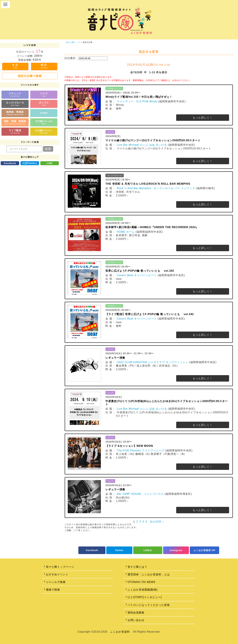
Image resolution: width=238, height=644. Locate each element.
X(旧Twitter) (30, 163)
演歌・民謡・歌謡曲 (15, 122)
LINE (50, 163)
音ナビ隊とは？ (137, 567)
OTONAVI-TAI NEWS (141, 582)
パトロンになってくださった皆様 (149, 605)
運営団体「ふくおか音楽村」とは (149, 574)
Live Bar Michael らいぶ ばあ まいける (142, 145)
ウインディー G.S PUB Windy (137, 101)
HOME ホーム (126, 232)
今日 (15, 66)
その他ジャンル (44, 122)
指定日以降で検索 (30, 76)
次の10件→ (157, 522)
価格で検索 (53, 590)
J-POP (44, 113)
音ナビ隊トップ (73, 42)
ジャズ (44, 94)
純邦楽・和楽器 (15, 113)
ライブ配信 (15, 131)
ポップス (44, 104)
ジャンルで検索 (56, 582)
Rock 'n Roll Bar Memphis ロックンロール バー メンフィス (156, 188)
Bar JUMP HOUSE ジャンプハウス (140, 494)
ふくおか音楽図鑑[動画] (143, 590)
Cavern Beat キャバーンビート (137, 275)
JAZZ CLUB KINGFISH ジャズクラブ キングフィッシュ (153, 362)
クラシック (15, 94)
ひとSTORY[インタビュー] (145, 597)
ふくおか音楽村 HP (204, 550)
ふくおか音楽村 (120, 632)
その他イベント (44, 131)
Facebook (10, 163)
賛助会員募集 (136, 613)
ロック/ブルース (15, 104)
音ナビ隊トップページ (60, 567)
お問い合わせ (136, 620)
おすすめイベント (57, 574)
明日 (44, 66)
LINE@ (148, 550)
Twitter (119, 550)
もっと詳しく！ (203, 118)
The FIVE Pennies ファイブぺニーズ (141, 450)
